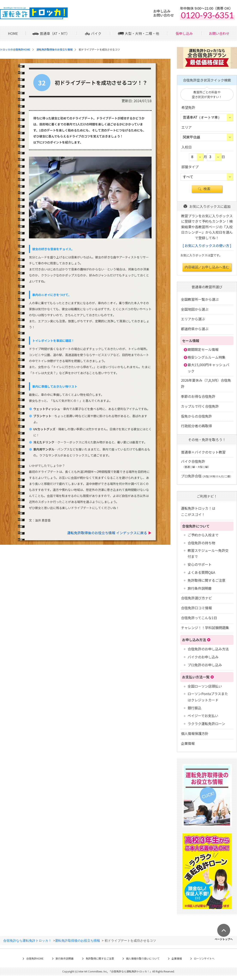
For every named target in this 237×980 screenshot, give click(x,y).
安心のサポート (200, 564)
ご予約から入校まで (203, 535)
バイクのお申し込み (203, 657)
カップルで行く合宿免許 (200, 406)
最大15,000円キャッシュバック (208, 368)
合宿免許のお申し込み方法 (208, 649)
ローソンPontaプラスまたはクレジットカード (208, 697)
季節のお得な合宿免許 (198, 396)
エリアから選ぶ (193, 319)
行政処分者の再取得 (196, 426)
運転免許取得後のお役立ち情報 (77, 940)
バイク (96, 33)
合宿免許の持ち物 (201, 543)
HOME (13, 33)
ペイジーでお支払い (203, 716)
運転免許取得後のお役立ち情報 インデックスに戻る (107, 533)
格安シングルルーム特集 (207, 357)
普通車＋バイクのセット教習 (203, 452)
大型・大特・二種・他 (142, 33)
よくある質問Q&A (201, 572)
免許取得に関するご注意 (207, 580)
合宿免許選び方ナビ (196, 598)
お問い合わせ (219, 33)
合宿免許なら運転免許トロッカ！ (27, 940)
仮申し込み (184, 33)
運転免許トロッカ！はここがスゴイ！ (198, 511)
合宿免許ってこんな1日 (199, 618)
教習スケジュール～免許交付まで (208, 553)
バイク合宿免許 (196, 464)
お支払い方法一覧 (196, 677)
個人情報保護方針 (195, 733)
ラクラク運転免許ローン (206, 724)
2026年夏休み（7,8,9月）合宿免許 (206, 383)
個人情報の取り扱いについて (143, 958)
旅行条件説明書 (200, 588)
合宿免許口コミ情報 (196, 608)
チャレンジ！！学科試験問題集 (205, 628)
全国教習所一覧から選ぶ (200, 299)
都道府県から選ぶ (195, 329)
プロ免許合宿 (207, 476)
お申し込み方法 (194, 640)
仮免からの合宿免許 (196, 416)
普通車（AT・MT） (55, 33)
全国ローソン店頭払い (205, 686)
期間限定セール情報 (203, 349)
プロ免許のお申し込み (205, 665)
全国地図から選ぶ (195, 309)
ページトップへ (224, 939)
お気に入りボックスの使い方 (207, 245)
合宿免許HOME (35, 958)
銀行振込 (194, 708)
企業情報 (188, 743)
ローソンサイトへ (204, 958)
